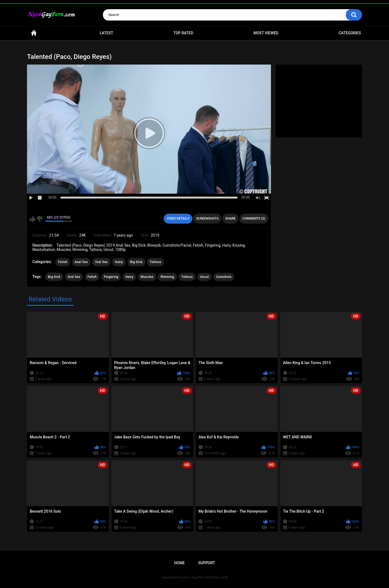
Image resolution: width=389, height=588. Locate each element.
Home (34, 33)
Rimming (167, 277)
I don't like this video (40, 219)
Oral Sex (101, 262)
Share (230, 219)
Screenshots (207, 219)
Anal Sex (81, 262)
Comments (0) (254, 219)
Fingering (111, 277)
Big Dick (136, 262)
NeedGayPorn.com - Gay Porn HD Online (191, 577)
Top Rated (183, 33)
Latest (106, 33)
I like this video (33, 219)
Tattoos (155, 262)
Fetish (63, 262)
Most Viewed (266, 33)
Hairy (119, 262)
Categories (350, 33)
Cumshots (224, 277)
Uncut (204, 277)
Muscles (147, 277)
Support (207, 563)
